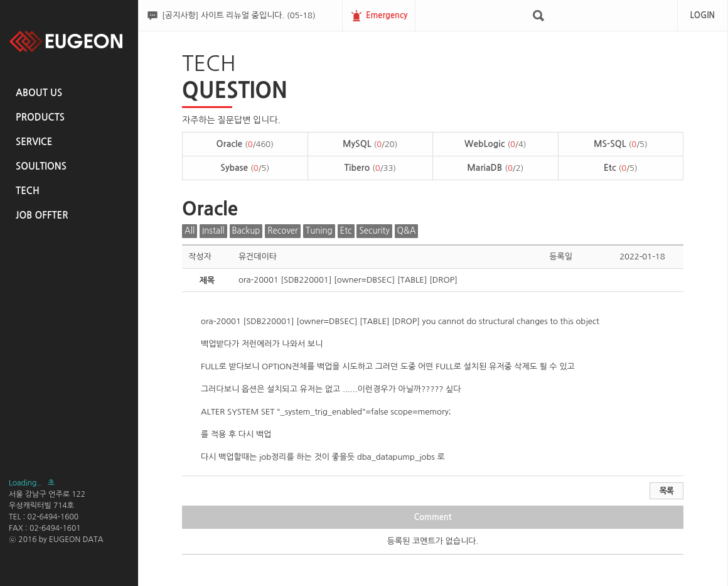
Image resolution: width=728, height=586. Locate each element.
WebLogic (495, 144)
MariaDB (495, 168)
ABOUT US (39, 93)
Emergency (387, 15)
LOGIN (703, 15)
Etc (621, 168)
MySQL (370, 144)
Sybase (245, 168)
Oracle (245, 144)
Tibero (370, 168)
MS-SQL (621, 144)
